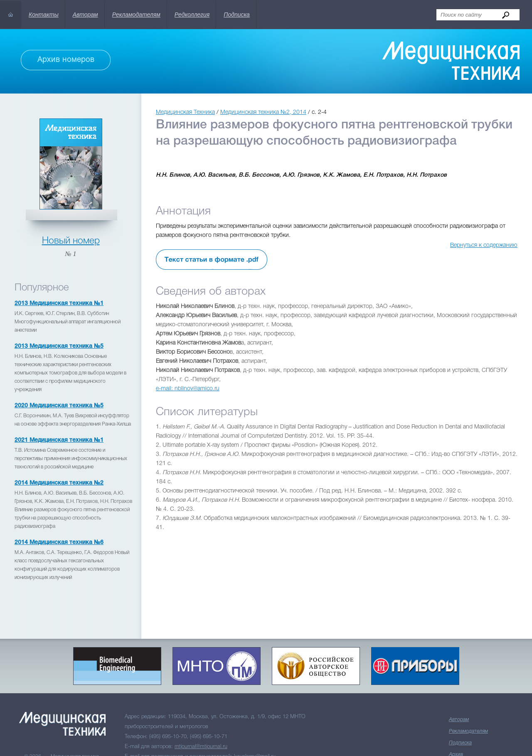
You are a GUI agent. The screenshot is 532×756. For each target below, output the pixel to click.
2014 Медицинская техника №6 (59, 543)
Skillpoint (231, 746)
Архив (456, 713)
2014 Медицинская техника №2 (59, 483)
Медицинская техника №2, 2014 (263, 112)
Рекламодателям (136, 15)
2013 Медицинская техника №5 (59, 346)
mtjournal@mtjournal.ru (201, 706)
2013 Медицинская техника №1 (59, 304)
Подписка (237, 15)
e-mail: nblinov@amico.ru (188, 389)
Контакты (44, 15)
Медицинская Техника (185, 112)
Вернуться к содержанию (484, 245)
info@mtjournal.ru (246, 725)
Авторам (85, 15)
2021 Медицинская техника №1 (59, 440)
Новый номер (71, 241)
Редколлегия (192, 15)
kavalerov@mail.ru (255, 715)
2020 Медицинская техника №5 (59, 406)
